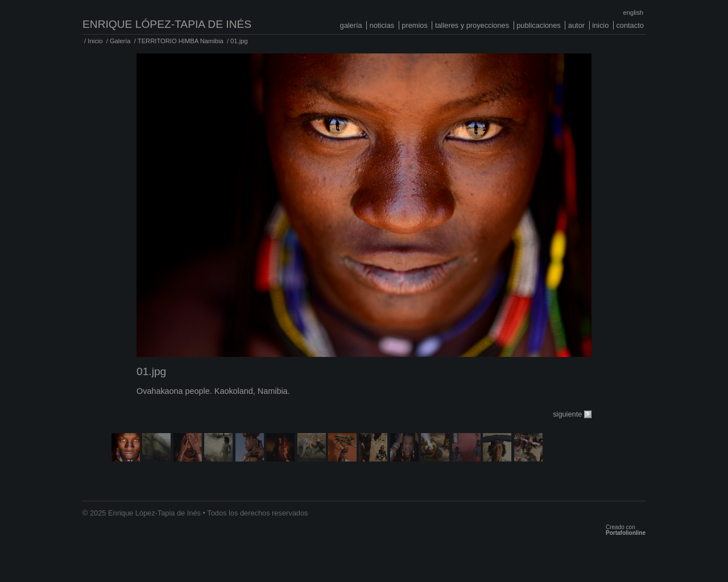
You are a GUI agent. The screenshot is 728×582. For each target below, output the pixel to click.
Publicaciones (539, 25)
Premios (415, 25)
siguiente (567, 414)
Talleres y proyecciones (472, 25)
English (633, 13)
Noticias (382, 25)
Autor (576, 25)
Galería (351, 25)
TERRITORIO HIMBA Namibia (181, 41)
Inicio (600, 25)
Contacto (630, 25)
